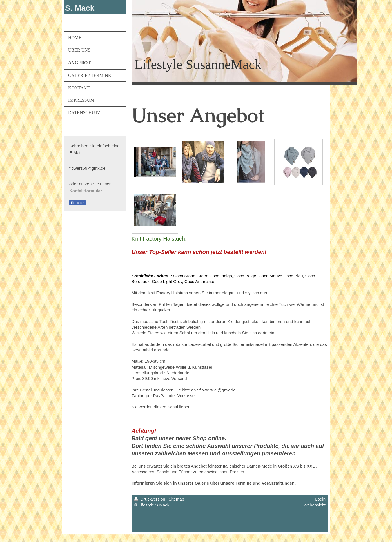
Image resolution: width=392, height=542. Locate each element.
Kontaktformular (86, 191)
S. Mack (80, 8)
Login (320, 499)
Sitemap (176, 499)
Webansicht (315, 505)
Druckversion (150, 499)
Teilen (77, 203)
